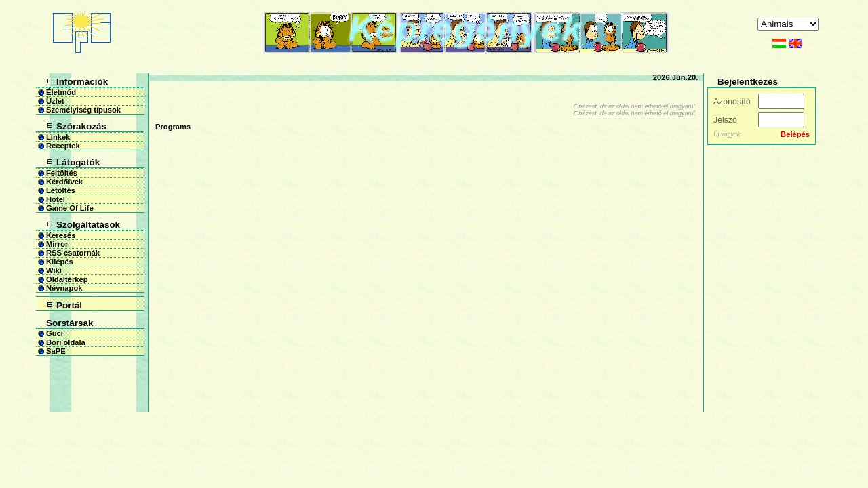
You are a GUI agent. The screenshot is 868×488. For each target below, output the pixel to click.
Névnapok (64, 288)
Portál (69, 305)
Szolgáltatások (88, 225)
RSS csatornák (73, 253)
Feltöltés (62, 173)
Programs (173, 127)
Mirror (57, 244)
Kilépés (60, 262)
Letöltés (61, 190)
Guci (55, 333)
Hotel (56, 199)
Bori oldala (66, 342)
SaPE (56, 351)
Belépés (795, 134)
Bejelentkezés (748, 82)
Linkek (58, 137)
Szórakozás (81, 126)
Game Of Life (70, 208)
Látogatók (78, 162)
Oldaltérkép (67, 279)
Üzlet (55, 101)
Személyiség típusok (83, 110)
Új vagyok (727, 134)
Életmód (61, 92)
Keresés (61, 235)
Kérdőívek (64, 182)
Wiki (54, 270)
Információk (82, 82)
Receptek (63, 146)
